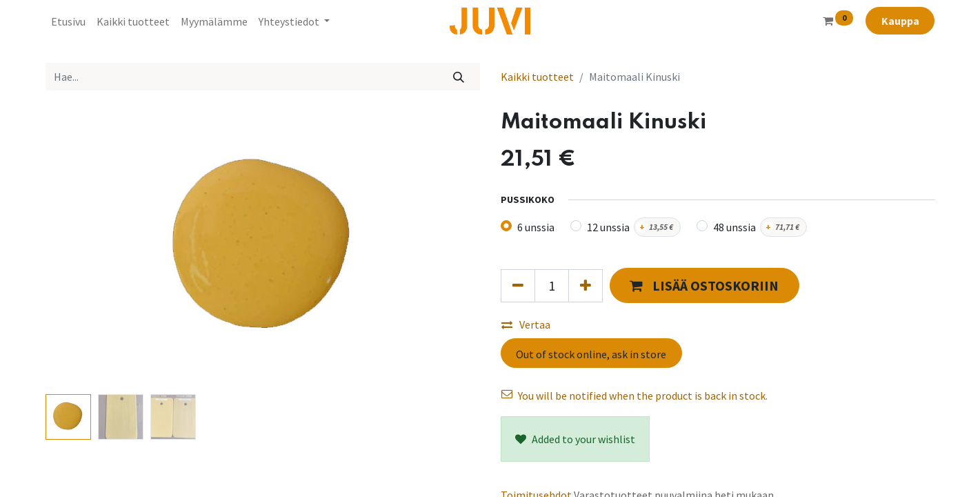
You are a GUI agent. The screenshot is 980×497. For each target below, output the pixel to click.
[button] (705, 285)
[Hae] (458, 77)
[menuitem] (68, 21)
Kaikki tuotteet (537, 77)
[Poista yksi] (518, 286)
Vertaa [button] (526, 324)
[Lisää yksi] (586, 286)
